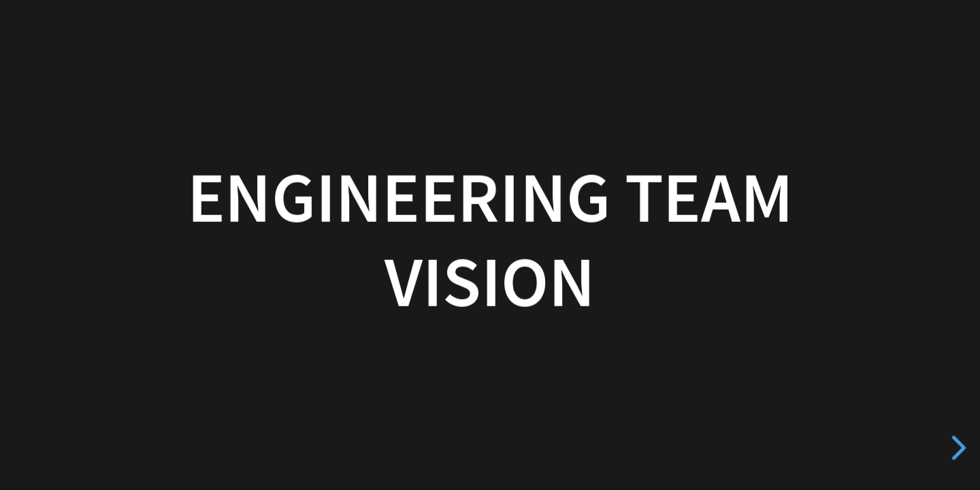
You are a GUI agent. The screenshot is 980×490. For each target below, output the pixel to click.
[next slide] (956, 448)
